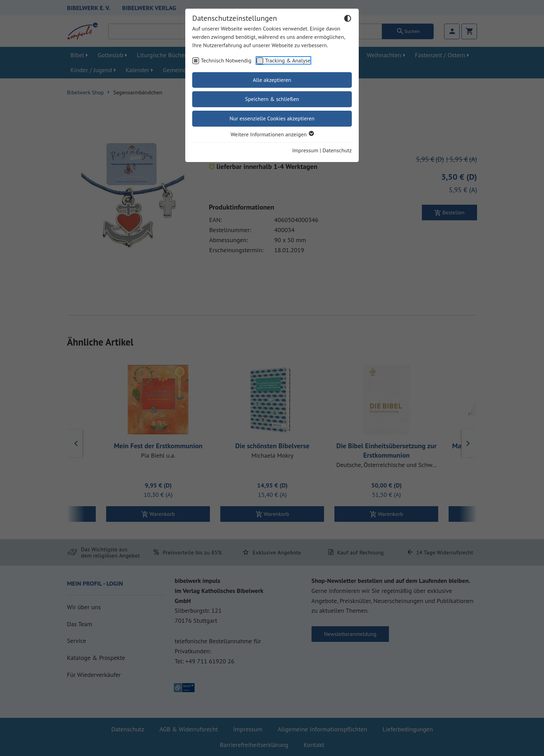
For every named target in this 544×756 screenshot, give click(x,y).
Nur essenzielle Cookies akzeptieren (272, 118)
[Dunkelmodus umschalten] (348, 19)
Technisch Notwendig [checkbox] (226, 60)
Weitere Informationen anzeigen (272, 134)
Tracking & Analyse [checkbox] (288, 60)
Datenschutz (337, 150)
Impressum (305, 150)
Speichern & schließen (272, 99)
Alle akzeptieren (272, 80)
